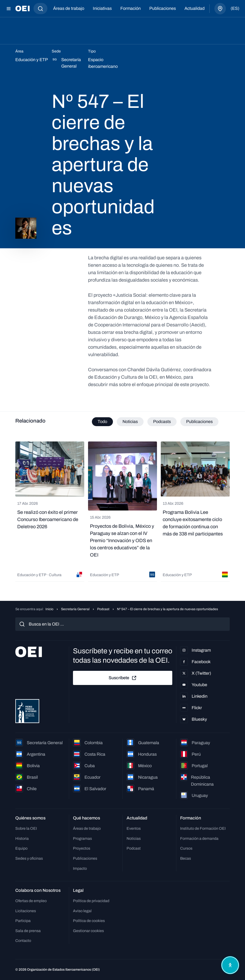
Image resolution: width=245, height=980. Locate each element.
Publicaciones (163, 8)
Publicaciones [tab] (199, 422)
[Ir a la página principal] (22, 9)
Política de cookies (89, 921)
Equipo (21, 848)
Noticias (134, 838)
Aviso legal (82, 911)
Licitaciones (26, 911)
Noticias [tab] (130, 422)
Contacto (23, 941)
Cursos (186, 848)
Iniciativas (102, 8)
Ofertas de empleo (31, 901)
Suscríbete (123, 678)
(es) (235, 8)
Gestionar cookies (88, 931)
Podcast (103, 609)
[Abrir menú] (9, 9)
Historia (22, 838)
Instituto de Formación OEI (203, 828)
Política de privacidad (91, 901)
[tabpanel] (122, 512)
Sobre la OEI (26, 828)
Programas (82, 838)
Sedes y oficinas (29, 858)
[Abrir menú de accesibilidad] (230, 965)
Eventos (134, 828)
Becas (186, 858)
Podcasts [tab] (162, 422)
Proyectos (82, 848)
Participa (23, 921)
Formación (131, 8)
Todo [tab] (102, 422)
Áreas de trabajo (69, 8)
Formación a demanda (199, 838)
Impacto (80, 868)
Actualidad (195, 8)
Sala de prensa (28, 931)
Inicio (49, 609)
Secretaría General (75, 609)
